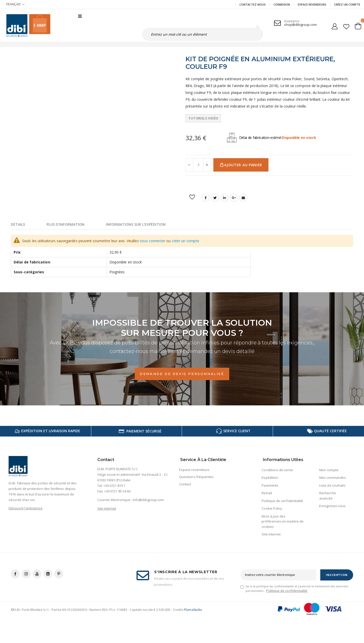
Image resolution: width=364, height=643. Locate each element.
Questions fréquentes (196, 477)
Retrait (267, 493)
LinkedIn (224, 198)
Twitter (215, 198)
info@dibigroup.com (148, 500)
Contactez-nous (253, 4)
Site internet (107, 508)
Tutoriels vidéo (203, 118)
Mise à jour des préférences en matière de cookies (283, 521)
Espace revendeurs (312, 4)
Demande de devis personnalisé (182, 374)
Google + (234, 198)
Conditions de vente (277, 470)
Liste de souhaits (332, 485)
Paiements (270, 485)
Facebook (206, 198)
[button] (346, 26)
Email (243, 198)
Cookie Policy (272, 508)
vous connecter (153, 241)
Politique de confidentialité (282, 501)
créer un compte (186, 241)
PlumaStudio (193, 610)
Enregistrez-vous (332, 506)
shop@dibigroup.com (300, 25)
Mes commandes (333, 478)
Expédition (270, 478)
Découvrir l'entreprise (25, 508)
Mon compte (329, 470)
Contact (185, 484)
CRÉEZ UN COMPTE (347, 4)
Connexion (282, 4)
